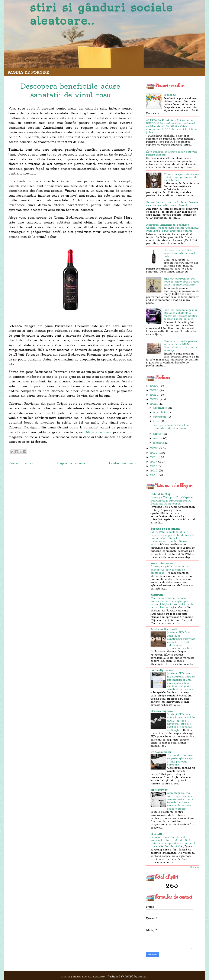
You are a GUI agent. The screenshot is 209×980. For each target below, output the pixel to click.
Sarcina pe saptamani (165, 529)
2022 (154, 399)
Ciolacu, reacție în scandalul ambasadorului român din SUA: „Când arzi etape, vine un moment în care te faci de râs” (173, 842)
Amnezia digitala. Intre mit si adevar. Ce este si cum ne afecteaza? (170, 570)
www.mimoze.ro (162, 563)
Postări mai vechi (123, 463)
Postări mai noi (21, 463)
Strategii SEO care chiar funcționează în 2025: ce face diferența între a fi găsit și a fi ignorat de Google (181, 722)
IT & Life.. (157, 834)
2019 (154, 453)
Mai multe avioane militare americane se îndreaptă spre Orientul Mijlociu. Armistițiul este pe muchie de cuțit (172, 603)
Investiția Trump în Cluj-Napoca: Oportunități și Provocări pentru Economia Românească (172, 501)
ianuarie (159, 443)
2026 (154, 386)
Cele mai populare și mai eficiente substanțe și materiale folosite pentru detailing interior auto (180, 314)
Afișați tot (194, 867)
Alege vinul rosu (98, 432)
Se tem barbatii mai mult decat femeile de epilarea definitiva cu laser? (172, 204)
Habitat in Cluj (160, 494)
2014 (154, 475)
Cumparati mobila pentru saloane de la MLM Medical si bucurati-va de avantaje (181, 346)
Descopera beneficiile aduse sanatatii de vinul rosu (179, 253)
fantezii (143, 976)
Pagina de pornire (28, 72)
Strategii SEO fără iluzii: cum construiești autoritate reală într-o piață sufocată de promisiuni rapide (181, 640)
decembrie (160, 408)
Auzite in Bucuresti (164, 629)
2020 (154, 448)
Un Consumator (161, 752)
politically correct (163, 670)
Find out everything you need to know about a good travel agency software (181, 282)
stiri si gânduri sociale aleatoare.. (101, 14)
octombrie (160, 417)
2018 (154, 457)
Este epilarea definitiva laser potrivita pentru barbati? (172, 153)
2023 (154, 395)
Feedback (170, 95)
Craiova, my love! (162, 711)
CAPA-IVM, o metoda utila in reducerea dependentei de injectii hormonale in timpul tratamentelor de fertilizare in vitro (172, 538)
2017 (154, 462)
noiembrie (160, 412)
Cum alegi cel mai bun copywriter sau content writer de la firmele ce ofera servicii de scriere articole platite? (180, 801)
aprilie (157, 434)
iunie (156, 421)
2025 (154, 390)
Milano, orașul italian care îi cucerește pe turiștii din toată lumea (181, 177)
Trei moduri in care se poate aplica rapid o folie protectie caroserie (180, 760)
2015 (154, 471)
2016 (154, 466)
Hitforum (157, 595)
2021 (154, 404)
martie (158, 438)
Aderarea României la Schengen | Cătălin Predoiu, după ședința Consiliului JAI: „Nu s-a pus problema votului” (173, 228)
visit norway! (159, 790)
